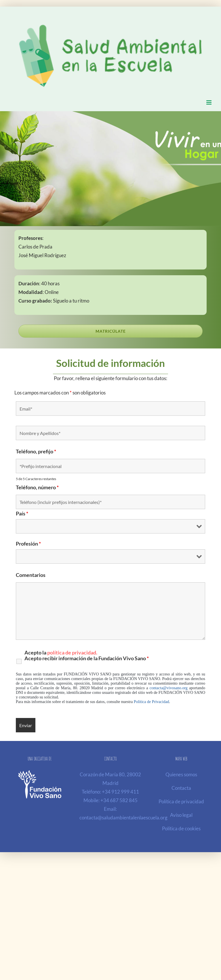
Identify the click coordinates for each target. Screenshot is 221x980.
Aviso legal (181, 815)
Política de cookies (181, 828)
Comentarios (31, 575)
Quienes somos (181, 774)
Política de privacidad (181, 801)
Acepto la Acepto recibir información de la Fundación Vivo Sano (87, 655)
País (22, 513)
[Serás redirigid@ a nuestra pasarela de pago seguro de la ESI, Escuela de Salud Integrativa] (110, 331)
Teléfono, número (37, 487)
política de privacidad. (72, 652)
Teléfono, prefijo (36, 451)
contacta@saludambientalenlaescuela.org (123, 818)
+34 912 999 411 (120, 792)
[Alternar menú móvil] (209, 102)
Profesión (28, 544)
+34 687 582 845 (119, 800)
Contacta (181, 788)
